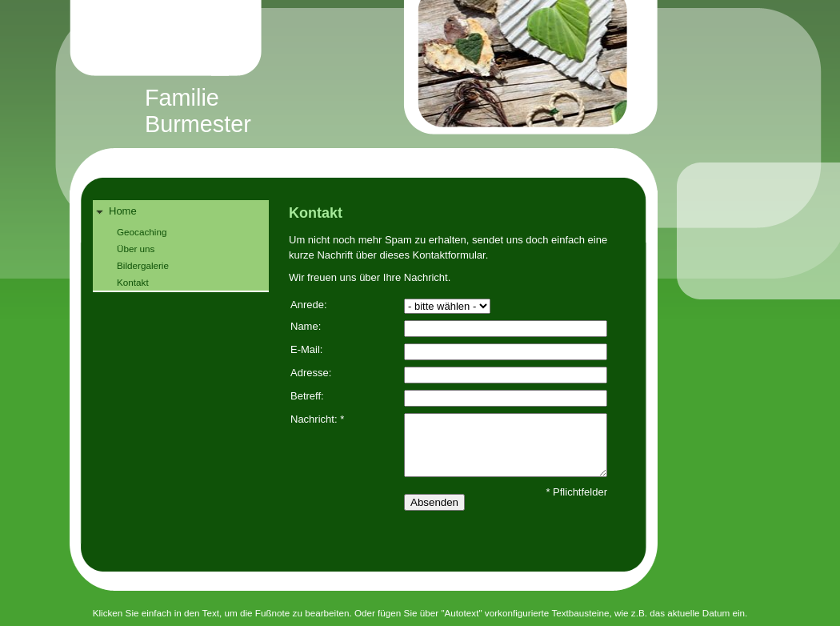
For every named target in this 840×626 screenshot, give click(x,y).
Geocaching (142, 232)
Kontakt (133, 282)
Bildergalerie (143, 265)
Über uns (136, 249)
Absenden (434, 502)
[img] (437, 85)
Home (123, 211)
